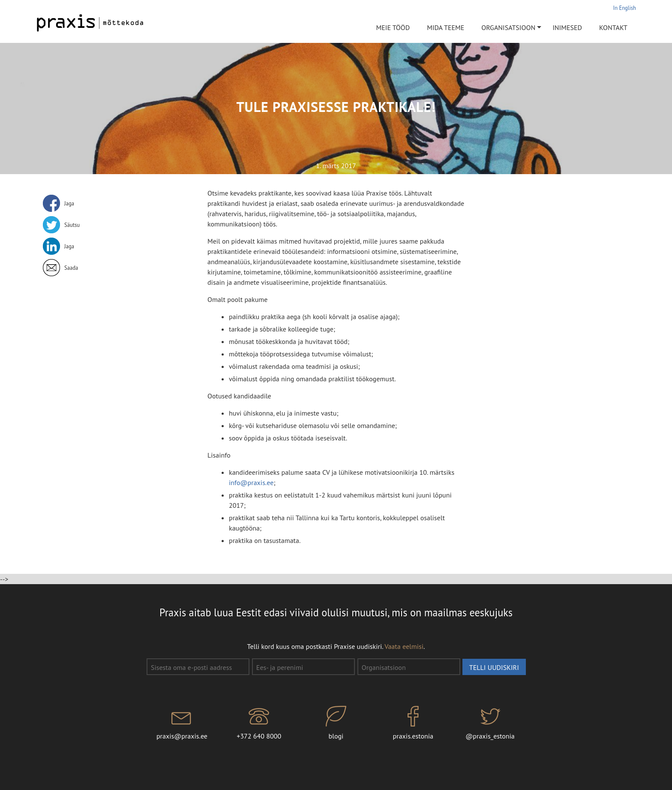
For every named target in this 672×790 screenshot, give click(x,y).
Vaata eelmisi (404, 646)
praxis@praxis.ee (182, 723)
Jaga (69, 203)
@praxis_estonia (490, 723)
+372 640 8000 (259, 723)
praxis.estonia (413, 723)
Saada (71, 268)
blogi (336, 723)
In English (625, 8)
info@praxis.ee (251, 482)
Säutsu (72, 225)
